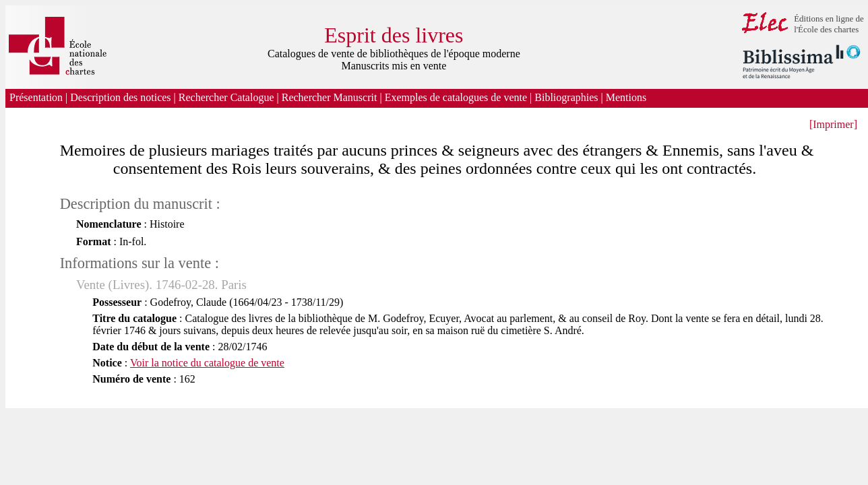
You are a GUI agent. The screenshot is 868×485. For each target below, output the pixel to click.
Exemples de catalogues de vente (456, 97)
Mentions (627, 97)
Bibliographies (566, 97)
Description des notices (120, 97)
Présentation (36, 97)
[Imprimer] (833, 124)
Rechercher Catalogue (226, 97)
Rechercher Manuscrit (330, 97)
